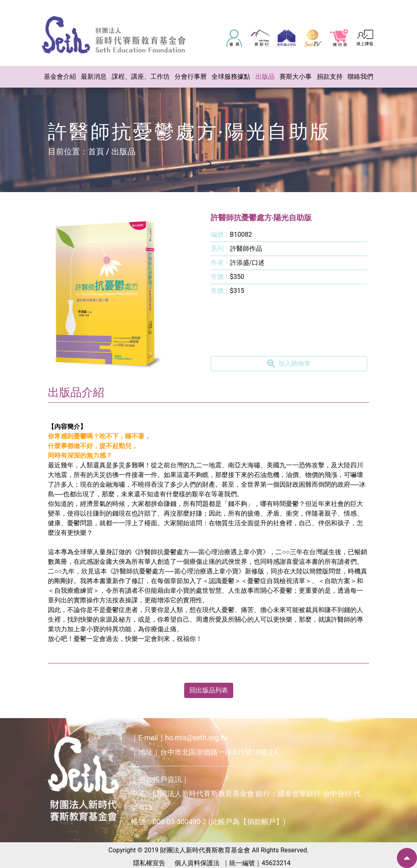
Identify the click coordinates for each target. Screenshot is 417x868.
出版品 (123, 151)
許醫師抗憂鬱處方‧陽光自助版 (261, 218)
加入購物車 (289, 364)
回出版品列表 (209, 690)
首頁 (96, 151)
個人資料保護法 (197, 863)
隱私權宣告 (149, 863)
